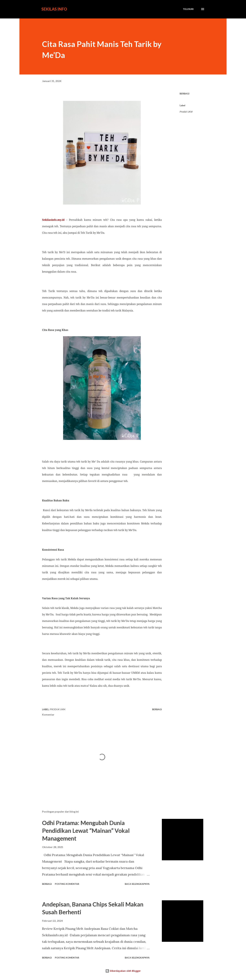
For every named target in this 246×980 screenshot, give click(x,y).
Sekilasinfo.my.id (53, 220)
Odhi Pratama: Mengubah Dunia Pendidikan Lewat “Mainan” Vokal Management (86, 831)
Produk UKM (186, 112)
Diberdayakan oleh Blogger (123, 971)
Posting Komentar (67, 884)
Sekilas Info (54, 9)
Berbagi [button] (184, 94)
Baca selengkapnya (137, 884)
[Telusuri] (188, 9)
